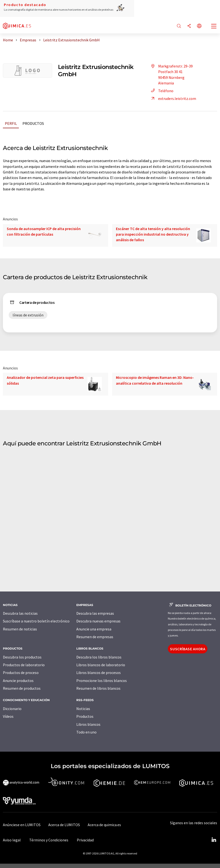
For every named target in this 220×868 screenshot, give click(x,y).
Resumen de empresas (95, 637)
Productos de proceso (21, 673)
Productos (33, 123)
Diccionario (12, 709)
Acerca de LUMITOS (64, 825)
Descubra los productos (22, 657)
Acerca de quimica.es (104, 825)
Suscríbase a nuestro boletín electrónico (36, 621)
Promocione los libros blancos (102, 681)
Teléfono (161, 91)
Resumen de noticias (20, 629)
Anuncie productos (18, 681)
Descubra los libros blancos (99, 657)
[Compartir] (189, 26)
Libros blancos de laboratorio (101, 665)
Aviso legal (12, 840)
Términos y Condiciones (49, 840)
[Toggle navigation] (214, 27)
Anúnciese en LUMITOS (22, 825)
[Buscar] (179, 26)
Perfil (11, 123)
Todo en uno (86, 732)
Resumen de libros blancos (98, 688)
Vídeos (8, 716)
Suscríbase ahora (188, 649)
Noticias (83, 709)
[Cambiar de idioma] (199, 26)
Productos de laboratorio (24, 665)
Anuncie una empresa (94, 629)
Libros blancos (88, 724)
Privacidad (85, 840)
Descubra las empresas (95, 613)
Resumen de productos (22, 688)
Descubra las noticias (20, 613)
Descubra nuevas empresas (98, 621)
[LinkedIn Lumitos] (214, 840)
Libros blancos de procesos (99, 673)
